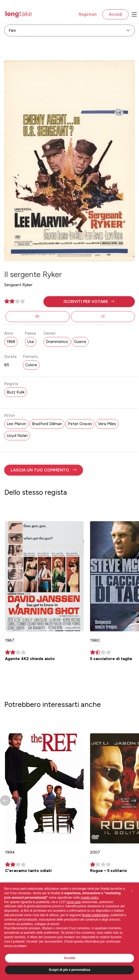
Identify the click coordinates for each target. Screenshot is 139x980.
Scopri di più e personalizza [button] (69, 970)
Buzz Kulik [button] (16, 392)
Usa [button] (30, 342)
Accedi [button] (115, 14)
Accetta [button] (69, 958)
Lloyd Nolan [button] (17, 436)
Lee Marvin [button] (16, 424)
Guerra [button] (80, 342)
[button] (89, 302)
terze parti (74, 902)
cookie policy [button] (90, 898)
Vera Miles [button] (107, 424)
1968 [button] (11, 342)
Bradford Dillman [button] (47, 424)
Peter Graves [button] (80, 424)
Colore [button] (31, 365)
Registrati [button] (88, 14)
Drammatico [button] (57, 342)
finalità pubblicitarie (95, 915)
